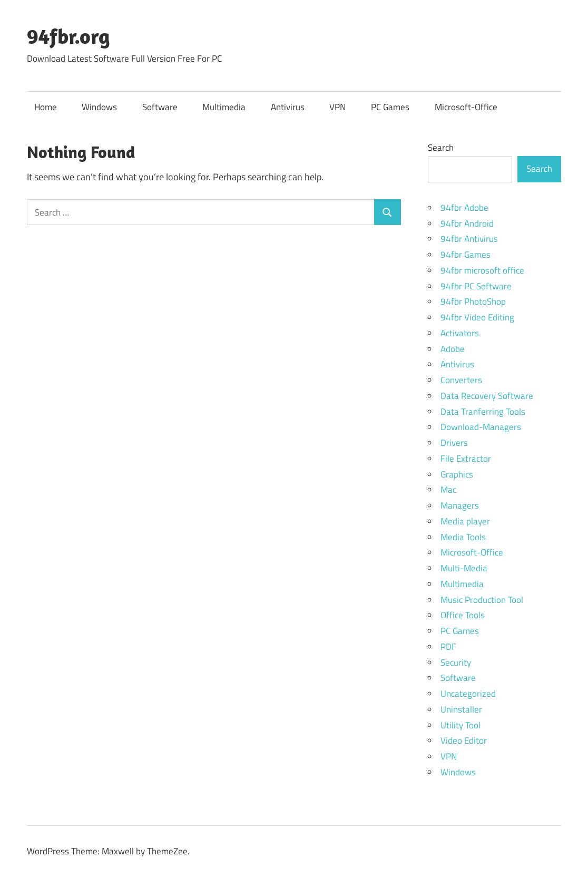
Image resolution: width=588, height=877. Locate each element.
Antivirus (288, 107)
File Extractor (466, 459)
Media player (465, 521)
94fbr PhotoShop (473, 301)
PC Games (390, 107)
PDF (448, 647)
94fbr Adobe (464, 208)
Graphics (457, 474)
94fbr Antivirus (469, 239)
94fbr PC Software (476, 286)
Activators (460, 333)
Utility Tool (460, 725)
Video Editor (464, 740)
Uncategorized (468, 694)
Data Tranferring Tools (483, 412)
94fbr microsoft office (482, 270)
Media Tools (463, 537)
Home (46, 107)
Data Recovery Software (487, 396)
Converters (461, 380)
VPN (337, 107)
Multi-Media (464, 568)
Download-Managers (481, 427)
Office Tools (463, 615)
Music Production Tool (482, 600)
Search (441, 148)
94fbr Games (465, 255)
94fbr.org (68, 36)
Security (456, 662)
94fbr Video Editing (477, 317)
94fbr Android (467, 223)
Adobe (453, 349)
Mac (448, 490)
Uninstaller (461, 709)
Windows (99, 107)
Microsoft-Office (466, 107)
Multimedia (224, 107)
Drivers (454, 443)
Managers (460, 505)
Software (160, 107)
